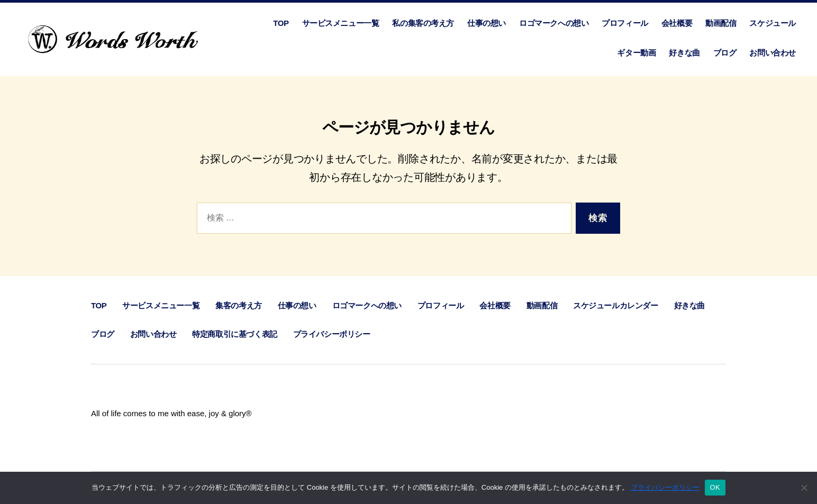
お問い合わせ (773, 53)
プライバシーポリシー (332, 334)
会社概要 (677, 23)
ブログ (725, 53)
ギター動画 (636, 53)
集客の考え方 (239, 305)
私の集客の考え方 (423, 23)
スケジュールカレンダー (615, 305)
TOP (281, 23)
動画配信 (721, 23)
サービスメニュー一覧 (341, 23)
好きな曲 (684, 53)
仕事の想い (487, 23)
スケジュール (773, 23)
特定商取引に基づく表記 (234, 334)
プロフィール (625, 23)
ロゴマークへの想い (554, 23)
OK (715, 487)
